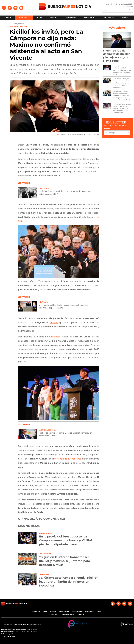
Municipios (71, 18)
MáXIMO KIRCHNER (77, 135)
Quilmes (54, 323)
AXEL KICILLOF (65, 135)
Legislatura (90, 18)
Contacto (81, 615)
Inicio (8, 18)
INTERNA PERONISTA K (92, 135)
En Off (125, 18)
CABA (40, 18)
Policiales (109, 18)
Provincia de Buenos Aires (68, 459)
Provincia (24, 18)
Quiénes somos (67, 615)
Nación (54, 18)
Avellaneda (55, 337)
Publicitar (53, 615)
